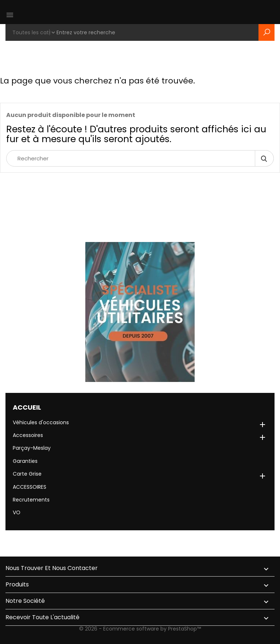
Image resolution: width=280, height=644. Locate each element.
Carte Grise (27, 474)
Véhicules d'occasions (41, 422)
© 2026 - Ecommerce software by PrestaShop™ (140, 629)
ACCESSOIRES (30, 487)
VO (17, 512)
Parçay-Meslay (32, 448)
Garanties (25, 461)
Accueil (27, 407)
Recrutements (31, 500)
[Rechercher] (140, 158)
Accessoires (28, 435)
